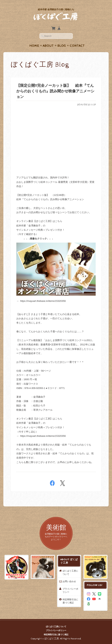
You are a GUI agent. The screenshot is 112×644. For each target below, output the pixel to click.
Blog (62, 46)
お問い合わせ (69, 581)
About (48, 46)
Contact (77, 46)
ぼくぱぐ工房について (70, 572)
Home (34, 46)
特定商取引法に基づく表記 (70, 601)
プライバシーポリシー (70, 590)
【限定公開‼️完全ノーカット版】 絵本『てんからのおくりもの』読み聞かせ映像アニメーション (55, 91)
